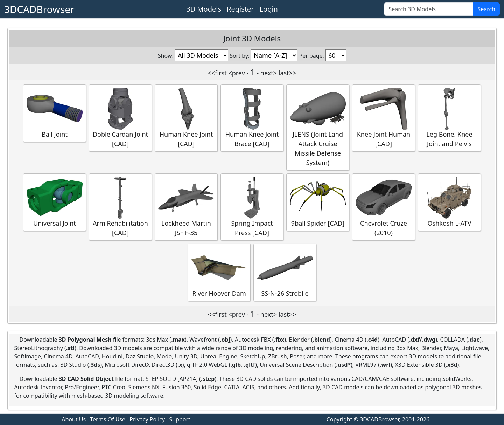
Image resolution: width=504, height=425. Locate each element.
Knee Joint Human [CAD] (384, 118)
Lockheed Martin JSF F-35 (186, 207)
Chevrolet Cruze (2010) (384, 207)
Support (180, 419)
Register (240, 9)
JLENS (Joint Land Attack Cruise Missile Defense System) (318, 127)
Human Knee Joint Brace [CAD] (252, 118)
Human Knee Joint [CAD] (186, 118)
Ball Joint (55, 113)
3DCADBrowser (39, 9)
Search (486, 9)
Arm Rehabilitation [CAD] (120, 207)
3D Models (204, 9)
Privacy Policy (147, 419)
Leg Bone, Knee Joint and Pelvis (449, 118)
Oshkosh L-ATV (449, 202)
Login (269, 9)
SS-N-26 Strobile (285, 272)
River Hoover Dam (219, 272)
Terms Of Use (108, 419)
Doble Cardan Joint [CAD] (120, 118)
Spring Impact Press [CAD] (252, 207)
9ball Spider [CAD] (318, 202)
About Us (74, 419)
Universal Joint (55, 202)
